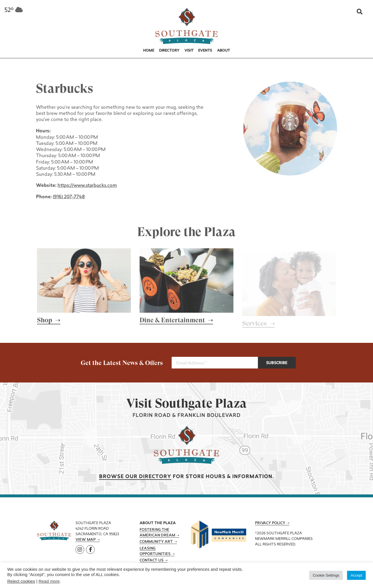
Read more (49, 581)
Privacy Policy (270, 523)
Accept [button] (356, 575)
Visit (189, 51)
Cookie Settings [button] (326, 575)
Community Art (156, 542)
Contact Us (152, 561)
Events (205, 51)
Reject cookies (21, 581)
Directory (169, 51)
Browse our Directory (135, 477)
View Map (86, 540)
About (224, 51)
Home (149, 51)
